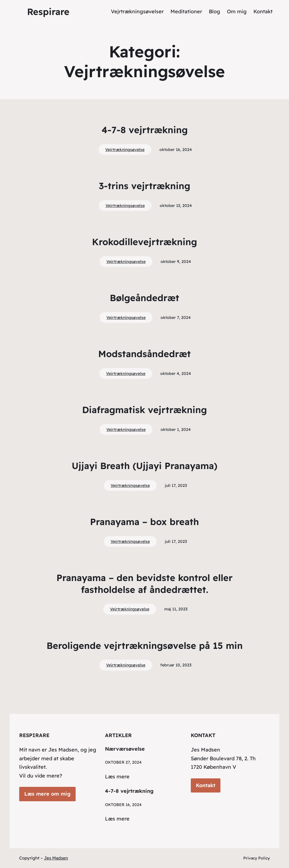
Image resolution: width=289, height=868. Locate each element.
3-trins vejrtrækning (144, 186)
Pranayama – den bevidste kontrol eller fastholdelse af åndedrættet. (144, 584)
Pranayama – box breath (144, 522)
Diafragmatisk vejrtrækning (144, 410)
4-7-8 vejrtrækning (145, 130)
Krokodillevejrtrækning (144, 242)
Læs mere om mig (47, 794)
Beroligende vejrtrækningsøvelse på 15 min (145, 645)
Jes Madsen (56, 858)
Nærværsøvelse (125, 749)
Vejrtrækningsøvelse (125, 150)
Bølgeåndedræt (144, 298)
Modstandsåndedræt (144, 354)
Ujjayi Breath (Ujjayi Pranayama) (144, 466)
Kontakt (206, 785)
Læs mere (117, 777)
